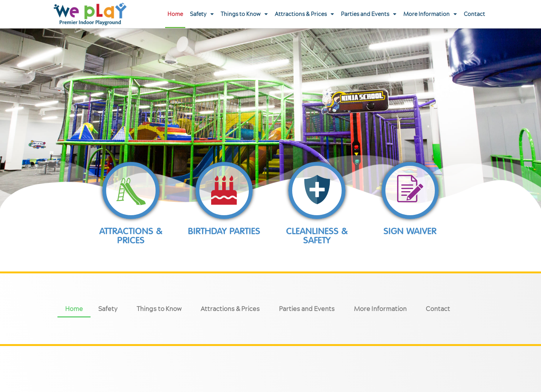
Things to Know (244, 14)
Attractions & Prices (304, 14)
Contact (474, 14)
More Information (430, 14)
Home (175, 14)
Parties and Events (369, 14)
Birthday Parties (224, 231)
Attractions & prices (131, 236)
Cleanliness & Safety (317, 236)
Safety (202, 14)
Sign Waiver (410, 231)
